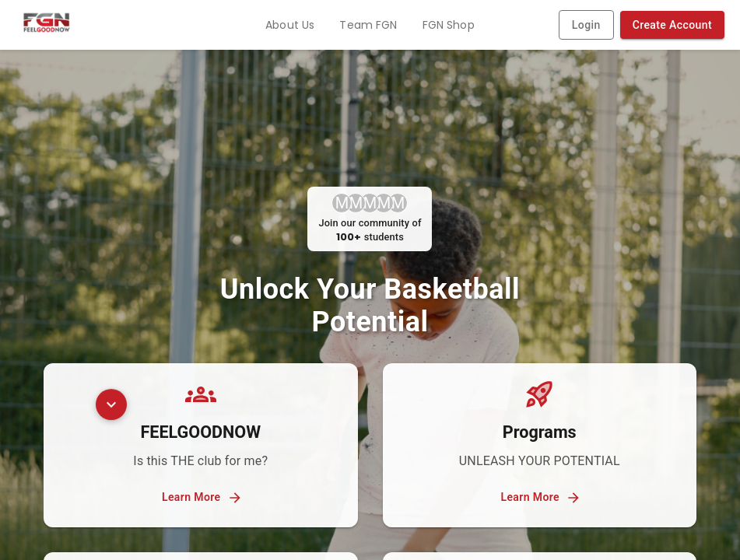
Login (586, 25)
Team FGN (368, 25)
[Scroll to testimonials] (111, 409)
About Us (290, 25)
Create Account (672, 25)
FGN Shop (449, 25)
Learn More (201, 497)
